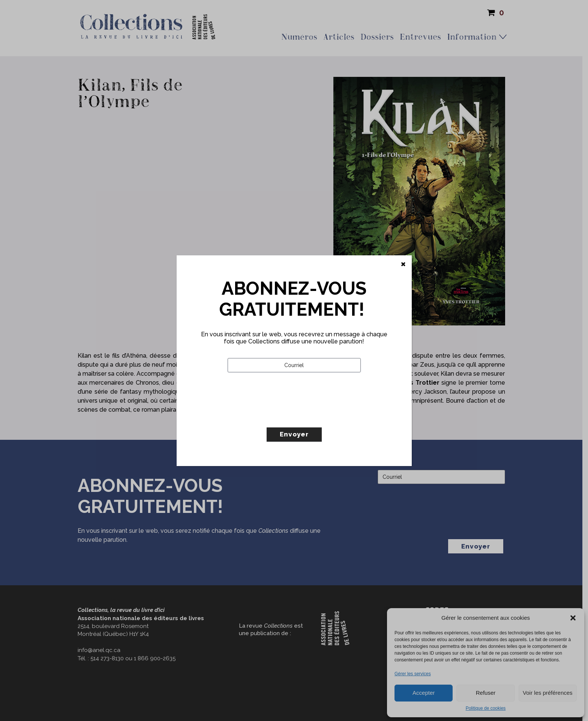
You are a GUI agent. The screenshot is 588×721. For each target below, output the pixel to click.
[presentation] (285, 415)
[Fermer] (403, 264)
